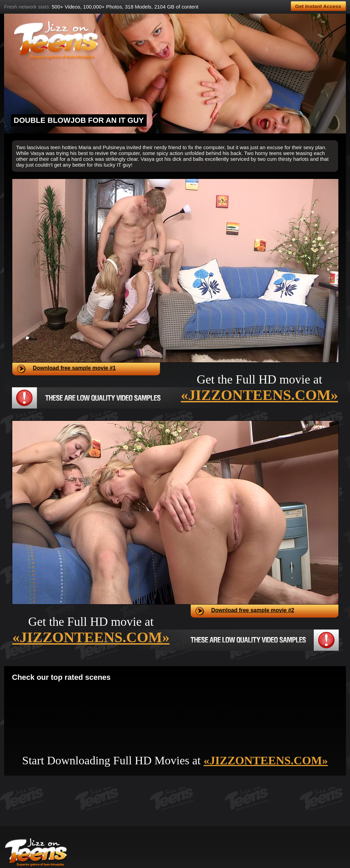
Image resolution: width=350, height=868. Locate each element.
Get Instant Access (318, 6)
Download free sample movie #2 (253, 610)
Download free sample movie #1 (74, 368)
